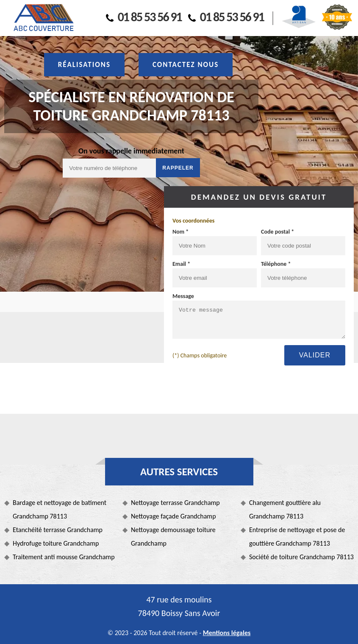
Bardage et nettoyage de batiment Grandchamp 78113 (60, 509)
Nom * (180, 232)
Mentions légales (227, 633)
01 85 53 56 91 (144, 17)
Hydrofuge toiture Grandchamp (56, 543)
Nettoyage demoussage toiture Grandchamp (173, 537)
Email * (181, 264)
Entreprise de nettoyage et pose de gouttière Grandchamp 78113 (297, 537)
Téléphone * (276, 264)
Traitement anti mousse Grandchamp (64, 557)
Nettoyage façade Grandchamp (173, 516)
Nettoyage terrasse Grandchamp (175, 503)
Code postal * (278, 232)
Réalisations (84, 65)
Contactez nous (186, 65)
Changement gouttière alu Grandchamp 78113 (285, 509)
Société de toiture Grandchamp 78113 (301, 557)
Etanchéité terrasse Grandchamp (58, 530)
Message (183, 296)
